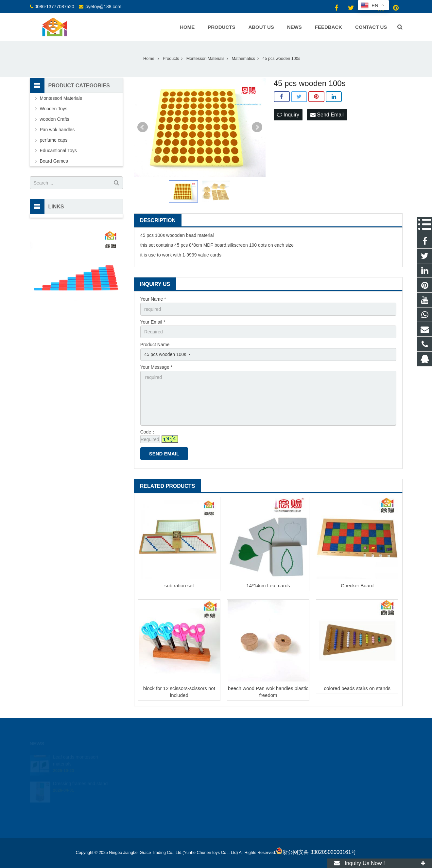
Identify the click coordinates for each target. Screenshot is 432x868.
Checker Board (357, 585)
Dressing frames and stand (80, 778)
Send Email (327, 115)
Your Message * (156, 367)
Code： (148, 432)
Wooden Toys (54, 109)
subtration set (179, 585)
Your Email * (153, 322)
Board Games (54, 161)
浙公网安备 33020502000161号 (316, 852)
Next (257, 127)
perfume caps (54, 140)
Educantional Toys (58, 151)
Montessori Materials (61, 98)
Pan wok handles (57, 130)
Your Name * (153, 299)
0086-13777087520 (54, 7)
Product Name (155, 345)
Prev (143, 127)
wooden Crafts (55, 119)
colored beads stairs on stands (357, 688)
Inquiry (288, 115)
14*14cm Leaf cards (268, 585)
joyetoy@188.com (103, 7)
